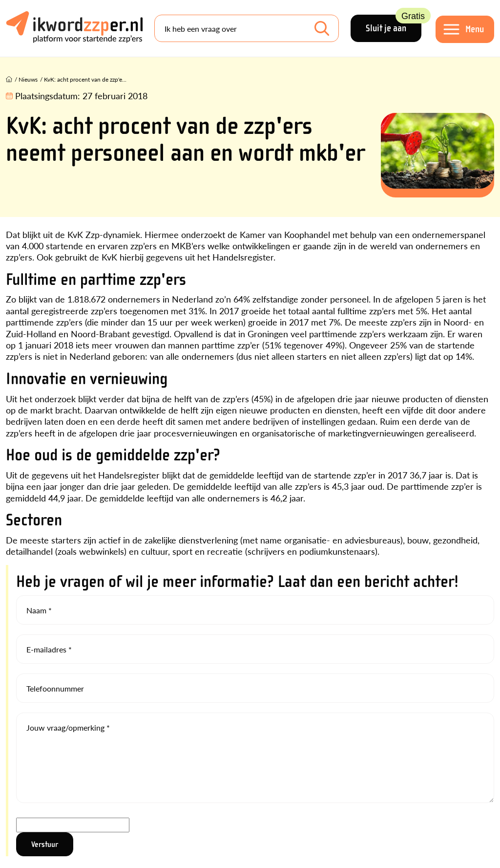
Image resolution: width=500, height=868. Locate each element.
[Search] (247, 28)
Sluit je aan (394, 24)
